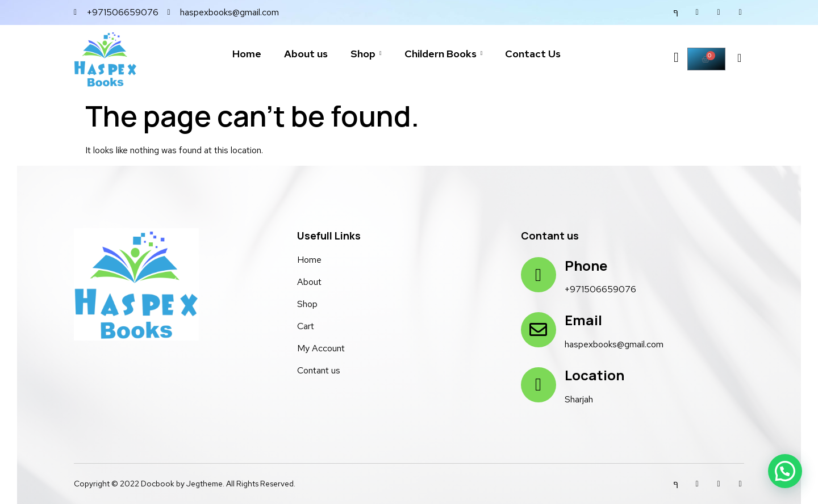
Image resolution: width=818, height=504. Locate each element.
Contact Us (533, 54)
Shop (366, 54)
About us (306, 54)
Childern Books (444, 54)
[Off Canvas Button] (675, 59)
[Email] (539, 330)
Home (247, 54)
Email (583, 320)
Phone (586, 265)
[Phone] (539, 275)
